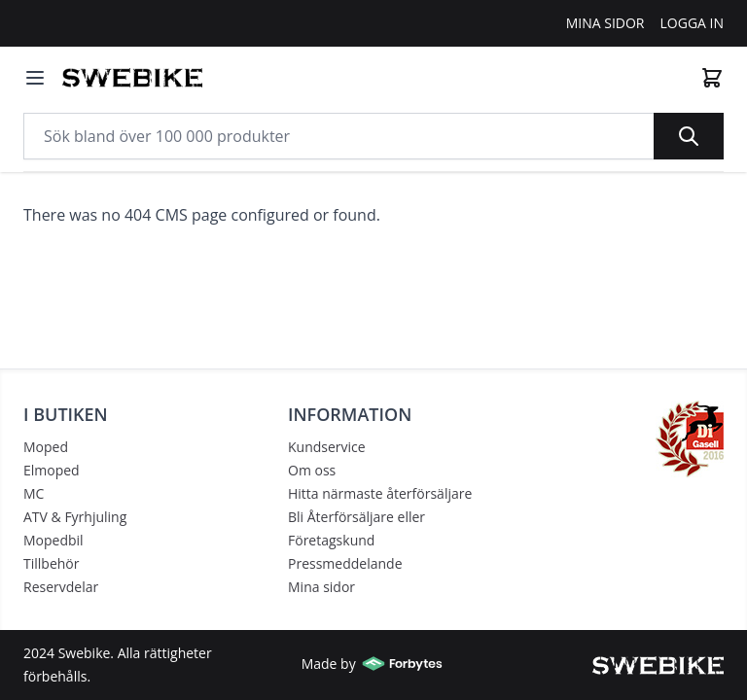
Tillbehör (51, 563)
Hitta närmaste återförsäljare (380, 493)
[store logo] (132, 78)
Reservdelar (61, 587)
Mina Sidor (605, 23)
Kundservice (327, 447)
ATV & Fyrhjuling (75, 517)
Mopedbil (53, 540)
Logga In (693, 23)
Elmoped (52, 470)
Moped (46, 447)
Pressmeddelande (345, 563)
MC (34, 493)
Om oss (312, 470)
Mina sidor (321, 587)
